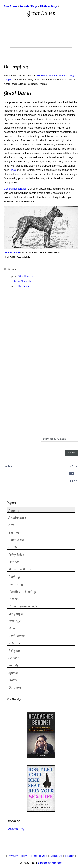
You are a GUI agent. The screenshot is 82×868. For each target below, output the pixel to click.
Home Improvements (23, 606)
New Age (15, 621)
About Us (56, 856)
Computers (16, 540)
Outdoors (15, 688)
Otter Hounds (25, 276)
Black (13, 170)
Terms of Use (38, 856)
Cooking (14, 577)
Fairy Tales (16, 555)
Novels (13, 628)
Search (69, 856)
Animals (14, 510)
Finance (14, 562)
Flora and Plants (20, 569)
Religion (14, 651)
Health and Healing (22, 592)
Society (14, 665)
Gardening (16, 584)
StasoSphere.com (50, 863)
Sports (13, 673)
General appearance (15, 189)
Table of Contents (21, 281)
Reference (15, 643)
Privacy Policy (17, 856)
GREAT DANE (12, 252)
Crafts (13, 547)
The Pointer (24, 286)
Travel (13, 680)
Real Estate (16, 636)
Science (14, 658)
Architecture (17, 518)
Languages (16, 614)
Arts (11, 525)
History (14, 599)
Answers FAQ (16, 829)
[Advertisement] (41, 38)
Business (15, 533)
